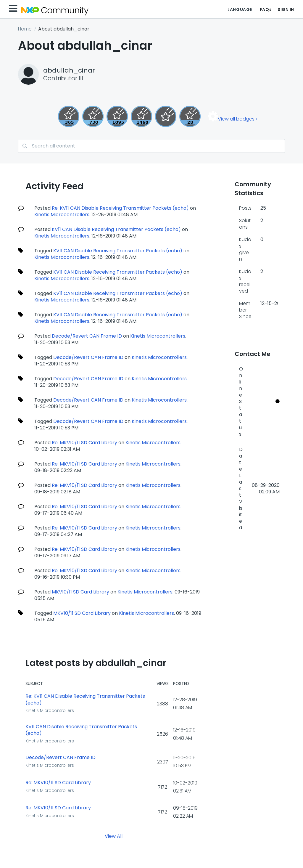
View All (114, 836)
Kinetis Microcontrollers (62, 215)
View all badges (236, 119)
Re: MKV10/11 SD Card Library (84, 443)
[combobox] (151, 146)
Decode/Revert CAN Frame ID (87, 336)
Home (25, 29)
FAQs (266, 9)
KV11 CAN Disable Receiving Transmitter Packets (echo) (116, 229)
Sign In (286, 9)
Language (240, 9)
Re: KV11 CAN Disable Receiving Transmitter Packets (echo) (120, 208)
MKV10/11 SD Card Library (80, 592)
